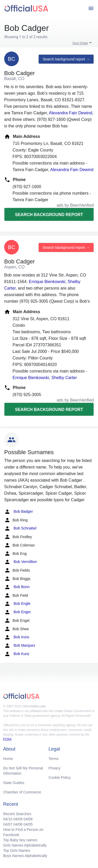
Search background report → (66, 59)
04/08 (28, 819)
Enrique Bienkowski (47, 282)
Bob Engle (17, 604)
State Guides (14, 783)
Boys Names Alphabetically (25, 856)
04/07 (8, 824)
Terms (54, 759)
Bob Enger (18, 612)
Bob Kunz (17, 654)
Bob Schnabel (20, 528)
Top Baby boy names (20, 840)
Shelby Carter (64, 378)
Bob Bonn (17, 587)
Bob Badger (19, 512)
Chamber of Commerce (22, 792)
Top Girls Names (17, 850)
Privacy (55, 768)
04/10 (8, 819)
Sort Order (80, 43)
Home (8, 759)
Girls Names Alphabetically (25, 845)
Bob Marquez (20, 646)
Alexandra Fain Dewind (70, 113)
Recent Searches (17, 814)
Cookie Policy (60, 777)
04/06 (18, 824)
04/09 (18, 819)
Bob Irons (17, 637)
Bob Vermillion (21, 562)
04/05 (28, 824)
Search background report (49, 215)
